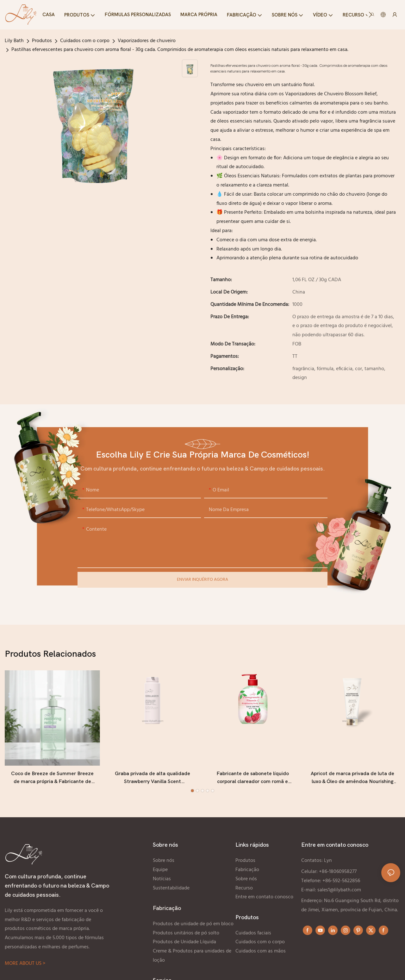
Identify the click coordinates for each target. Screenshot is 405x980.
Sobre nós (164, 861)
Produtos (42, 41)
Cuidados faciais (253, 933)
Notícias (162, 879)
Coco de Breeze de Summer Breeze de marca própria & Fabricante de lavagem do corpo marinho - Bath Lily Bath (52, 778)
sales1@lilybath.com (339, 890)
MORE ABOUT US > (25, 964)
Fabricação (247, 870)
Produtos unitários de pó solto (186, 933)
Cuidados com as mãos (261, 951)
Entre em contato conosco (264, 897)
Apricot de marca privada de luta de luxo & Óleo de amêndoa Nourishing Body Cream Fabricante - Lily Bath (352, 778)
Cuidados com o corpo (85, 41)
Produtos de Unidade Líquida (184, 942)
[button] (370, 15)
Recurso (244, 888)
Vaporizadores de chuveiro (147, 41)
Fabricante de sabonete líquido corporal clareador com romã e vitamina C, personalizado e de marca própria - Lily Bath (253, 778)
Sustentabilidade (171, 888)
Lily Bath (14, 41)
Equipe (160, 870)
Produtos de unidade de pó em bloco (193, 924)
